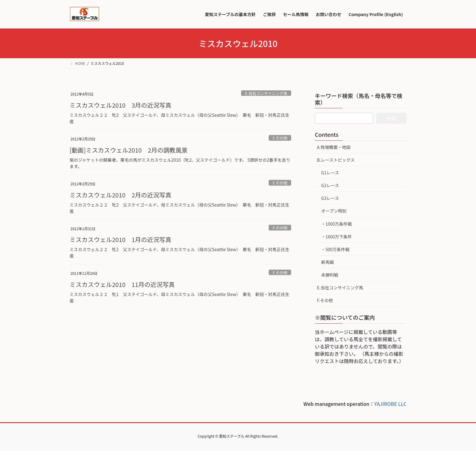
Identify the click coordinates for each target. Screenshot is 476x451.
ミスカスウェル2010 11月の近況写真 (122, 284)
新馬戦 (328, 262)
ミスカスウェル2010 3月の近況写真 (121, 105)
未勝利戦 (330, 275)
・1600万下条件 (337, 237)
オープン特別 (334, 211)
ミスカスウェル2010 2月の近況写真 (121, 195)
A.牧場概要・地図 (334, 147)
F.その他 (280, 138)
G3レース (330, 198)
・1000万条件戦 (337, 224)
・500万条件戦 (335, 249)
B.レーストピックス (336, 160)
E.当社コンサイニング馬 (266, 93)
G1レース (330, 173)
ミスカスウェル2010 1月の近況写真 (121, 239)
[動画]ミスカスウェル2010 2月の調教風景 (129, 150)
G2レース (330, 185)
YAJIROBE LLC (390, 404)
